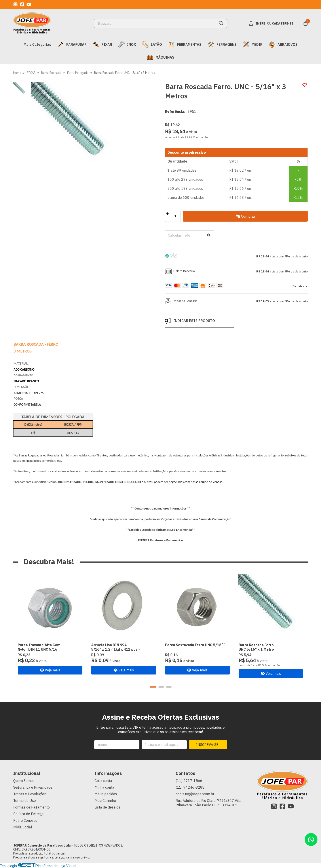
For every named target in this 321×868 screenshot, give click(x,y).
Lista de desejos (107, 807)
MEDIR (253, 44)
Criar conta (103, 781)
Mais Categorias (37, 44)
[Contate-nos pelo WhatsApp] (311, 839)
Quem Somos (24, 781)
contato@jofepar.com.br (195, 794)
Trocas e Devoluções (30, 794)
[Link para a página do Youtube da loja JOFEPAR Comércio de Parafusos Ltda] (29, 4)
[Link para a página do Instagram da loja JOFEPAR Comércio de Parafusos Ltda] (15, 4)
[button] (236, 256)
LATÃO (152, 44)
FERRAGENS (222, 44)
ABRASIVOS (283, 44)
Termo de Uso (25, 801)
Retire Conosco (25, 820)
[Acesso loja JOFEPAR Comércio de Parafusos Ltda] (271, 23)
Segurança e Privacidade (33, 787)
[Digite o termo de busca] (155, 23)
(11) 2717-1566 (189, 781)
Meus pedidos (106, 794)
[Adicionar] (168, 214)
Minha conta (104, 787)
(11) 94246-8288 (190, 787)
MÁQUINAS (160, 57)
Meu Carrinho (105, 801)
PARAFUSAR (72, 44)
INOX (127, 44)
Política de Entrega (28, 814)
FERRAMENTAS (185, 44)
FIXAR (102, 44)
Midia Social (23, 827)
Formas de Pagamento (31, 807)
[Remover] (168, 219)
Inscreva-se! (208, 745)
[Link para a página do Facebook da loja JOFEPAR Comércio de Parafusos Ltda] (22, 4)
